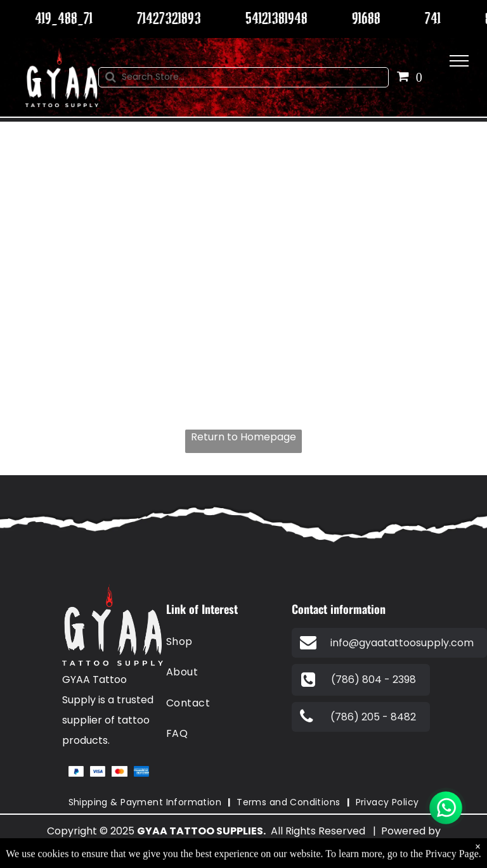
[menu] (459, 61)
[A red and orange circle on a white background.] (119, 771)
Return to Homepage (243, 437)
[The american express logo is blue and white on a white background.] (141, 771)
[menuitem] (224, 642)
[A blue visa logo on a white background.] (98, 771)
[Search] (244, 77)
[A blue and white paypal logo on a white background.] (76, 771)
